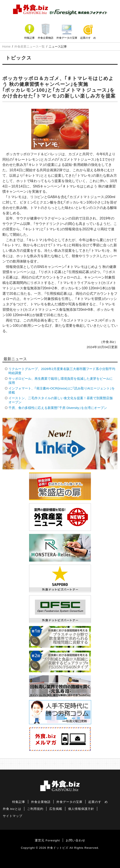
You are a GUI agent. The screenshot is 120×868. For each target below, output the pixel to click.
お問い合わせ (76, 840)
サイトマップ (13, 816)
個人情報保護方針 (81, 809)
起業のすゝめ (88, 38)
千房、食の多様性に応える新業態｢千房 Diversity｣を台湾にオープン (58, 408)
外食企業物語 (46, 38)
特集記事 (30, 38)
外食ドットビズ (58, 848)
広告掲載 (56, 809)
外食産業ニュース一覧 (30, 46)
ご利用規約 (35, 809)
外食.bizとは (12, 809)
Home (6, 46)
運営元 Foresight (47, 840)
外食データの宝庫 (67, 38)
